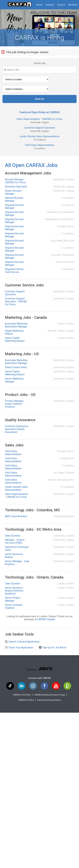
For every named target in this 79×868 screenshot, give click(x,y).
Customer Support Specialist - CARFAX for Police (16, 301)
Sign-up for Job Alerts (53, 647)
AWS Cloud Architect (16, 516)
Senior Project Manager (13, 599)
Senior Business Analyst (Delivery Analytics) (14, 591)
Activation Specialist (16, 187)
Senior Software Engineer (14, 606)
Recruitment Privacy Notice (49, 700)
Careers (50, 5)
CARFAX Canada (46, 619)
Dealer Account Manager (13, 192)
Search (39, 99)
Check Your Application (19, 647)
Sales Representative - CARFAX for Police (39, 119)
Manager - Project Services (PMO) (15, 541)
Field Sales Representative (39, 145)
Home (39, 5)
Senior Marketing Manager (14, 380)
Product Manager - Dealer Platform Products (15, 404)
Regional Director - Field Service (15, 271)
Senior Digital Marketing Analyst (15, 339)
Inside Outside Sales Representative (39, 136)
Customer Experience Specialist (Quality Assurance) (17, 429)
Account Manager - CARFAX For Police (15, 181)
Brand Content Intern (16, 367)
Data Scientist (13, 536)
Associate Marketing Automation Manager (16, 325)
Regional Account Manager (14, 206)
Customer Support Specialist (40, 128)
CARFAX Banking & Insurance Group (49, 695)
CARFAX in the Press (22, 695)
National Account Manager (14, 199)
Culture (61, 5)
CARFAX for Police (26, 700)
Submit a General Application (22, 642)
